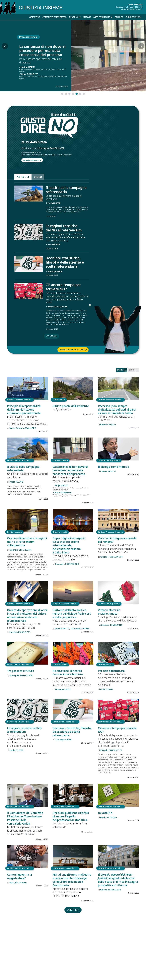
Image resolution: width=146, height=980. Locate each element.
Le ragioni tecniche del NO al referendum (64, 228)
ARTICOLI (23, 177)
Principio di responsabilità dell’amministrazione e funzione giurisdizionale (24, 409)
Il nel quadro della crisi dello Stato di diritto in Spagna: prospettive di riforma (118, 880)
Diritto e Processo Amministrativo (21, 400)
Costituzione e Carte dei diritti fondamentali (21, 460)
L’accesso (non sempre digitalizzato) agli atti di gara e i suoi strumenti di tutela (117, 409)
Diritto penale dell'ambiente (71, 406)
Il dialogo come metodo (114, 467)
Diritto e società (14, 532)
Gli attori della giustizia (109, 460)
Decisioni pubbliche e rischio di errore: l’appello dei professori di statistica (71, 816)
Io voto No (105, 813)
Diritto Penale (59, 400)
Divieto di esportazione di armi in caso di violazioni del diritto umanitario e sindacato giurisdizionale (27, 615)
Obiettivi (35, 17)
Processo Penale (28, 37)
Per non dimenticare (111, 671)
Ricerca (119, 17)
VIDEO (38, 177)
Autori (87, 17)
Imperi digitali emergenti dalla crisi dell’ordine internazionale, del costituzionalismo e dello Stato (69, 545)
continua (52, 336)
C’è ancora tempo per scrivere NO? (63, 287)
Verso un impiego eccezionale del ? (117, 540)
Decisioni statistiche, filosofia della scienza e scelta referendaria (65, 262)
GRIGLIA (122, 370)
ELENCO (134, 370)
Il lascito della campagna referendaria (66, 190)
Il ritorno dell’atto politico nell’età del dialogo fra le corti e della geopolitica (72, 614)
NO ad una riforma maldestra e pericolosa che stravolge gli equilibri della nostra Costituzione (72, 880)
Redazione (75, 17)
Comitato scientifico (54, 17)
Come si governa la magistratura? (19, 876)
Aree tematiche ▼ (103, 17)
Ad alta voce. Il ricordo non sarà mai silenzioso (68, 673)
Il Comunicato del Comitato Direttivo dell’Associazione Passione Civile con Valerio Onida (25, 818)
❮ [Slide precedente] (5, 56)
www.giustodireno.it (31, 160)
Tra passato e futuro (21, 671)
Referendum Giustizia (72, 350)
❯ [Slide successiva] (141, 56)
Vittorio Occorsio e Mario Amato (109, 612)
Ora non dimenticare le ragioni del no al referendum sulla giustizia (27, 542)
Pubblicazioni (134, 17)
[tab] (62, 94)
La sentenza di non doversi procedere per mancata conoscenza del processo (42, 51)
